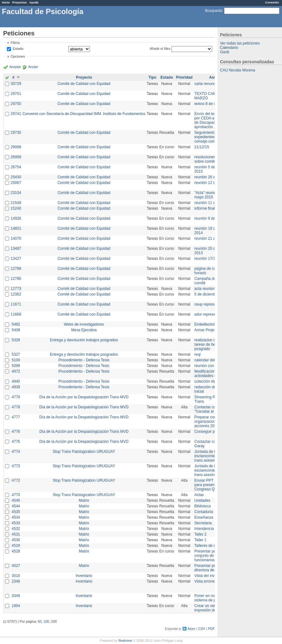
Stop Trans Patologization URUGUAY (84, 452)
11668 (16, 314)
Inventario (84, 576)
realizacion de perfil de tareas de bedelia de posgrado (213, 344)
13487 (16, 249)
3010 (16, 576)
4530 (16, 540)
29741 (16, 114)
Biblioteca (202, 506)
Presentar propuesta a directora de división (213, 568)
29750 (16, 104)
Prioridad (184, 77)
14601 (16, 228)
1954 (16, 606)
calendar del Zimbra (211, 360)
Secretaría (203, 523)
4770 (16, 495)
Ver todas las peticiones (240, 43)
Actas (199, 495)
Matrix (84, 500)
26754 (16, 167)
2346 (16, 581)
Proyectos (19, 2)
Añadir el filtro (160, 49)
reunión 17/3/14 (207, 259)
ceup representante (210, 304)
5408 (16, 330)
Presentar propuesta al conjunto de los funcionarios (213, 556)
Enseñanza (204, 517)
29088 (16, 147)
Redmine (125, 641)
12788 (16, 269)
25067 (16, 183)
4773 (16, 466)
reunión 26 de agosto (212, 177)
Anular (33, 67)
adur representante (210, 314)
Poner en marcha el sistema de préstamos (213, 598)
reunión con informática (214, 366)
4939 (16, 387)
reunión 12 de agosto (212, 183)
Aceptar (15, 67)
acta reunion (205, 289)
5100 (16, 360)
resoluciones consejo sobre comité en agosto (214, 159)
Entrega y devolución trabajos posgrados (84, 340)
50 (40, 621)
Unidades (202, 500)
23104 (16, 193)
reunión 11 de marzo (211, 203)
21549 (16, 203)
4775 (16, 442)
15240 (16, 208)
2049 (16, 596)
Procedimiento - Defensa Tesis (84, 360)
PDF (211, 629)
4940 (16, 381)
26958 (16, 157)
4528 (16, 551)
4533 (16, 523)
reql (197, 354)
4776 (16, 432)
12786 (16, 279)
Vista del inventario (210, 576)
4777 (16, 417)
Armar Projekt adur (210, 330)
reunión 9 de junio (209, 218)
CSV (201, 629)
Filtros (15, 43)
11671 (16, 304)
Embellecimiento (208, 324)
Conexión (272, 2)
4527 (16, 566)
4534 (16, 517)
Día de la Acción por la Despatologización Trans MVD (84, 397)
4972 (16, 371)
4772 (16, 480)
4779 (16, 397)
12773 (16, 289)
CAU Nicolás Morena (238, 70)
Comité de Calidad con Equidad (84, 84)
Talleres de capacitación (214, 546)
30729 (16, 84)
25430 (16, 177)
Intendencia (204, 529)
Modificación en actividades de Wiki (210, 374)
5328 (16, 340)
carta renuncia (206, 84)
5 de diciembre (207, 294)
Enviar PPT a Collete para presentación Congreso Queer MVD (213, 485)
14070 (16, 238)
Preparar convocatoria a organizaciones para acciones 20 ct (214, 421)
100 (46, 621)
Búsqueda (213, 11)
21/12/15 (202, 147)
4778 (16, 407)
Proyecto (84, 77)
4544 (16, 506)
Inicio (6, 2)
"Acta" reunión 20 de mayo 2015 (211, 195)
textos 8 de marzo (209, 104)
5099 (16, 366)
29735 (16, 133)
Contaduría (204, 512)
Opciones (18, 56)
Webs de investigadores (84, 324)
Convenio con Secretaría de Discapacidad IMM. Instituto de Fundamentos (84, 114)
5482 (16, 324)
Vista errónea (205, 581)
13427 (16, 259)
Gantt (225, 52)
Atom (191, 629)
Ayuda (34, 2)
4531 (16, 534)
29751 (16, 94)
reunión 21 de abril (210, 238)
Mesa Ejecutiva (84, 330)
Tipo (152, 77)
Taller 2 (200, 534)
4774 (16, 452)
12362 (16, 294)
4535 (16, 512)
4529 (16, 546)
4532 (16, 529)
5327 (16, 354)
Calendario (229, 48)
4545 (16, 500)
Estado (18, 49)
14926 (16, 218)
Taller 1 (200, 540)
